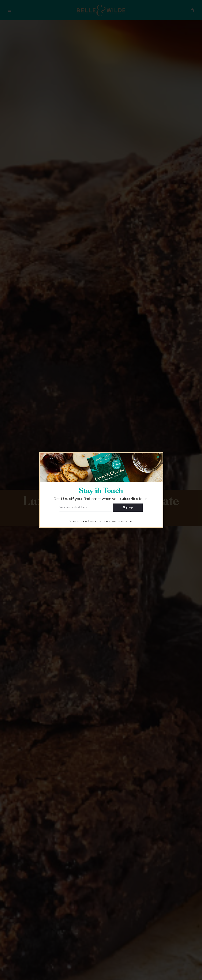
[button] (158, 457)
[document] (101, 490)
